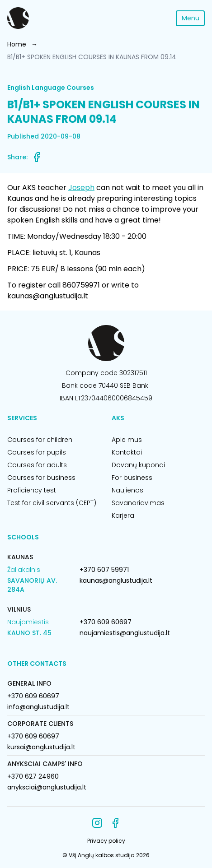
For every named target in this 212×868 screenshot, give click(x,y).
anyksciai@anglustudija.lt (47, 787)
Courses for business (41, 478)
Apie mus (127, 440)
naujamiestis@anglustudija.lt (125, 633)
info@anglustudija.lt (38, 707)
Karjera (123, 515)
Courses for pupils (37, 452)
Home (17, 44)
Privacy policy (106, 841)
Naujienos (127, 490)
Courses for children (40, 440)
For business (132, 478)
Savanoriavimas (138, 503)
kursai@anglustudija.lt (41, 747)
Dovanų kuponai (138, 465)
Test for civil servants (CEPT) (52, 503)
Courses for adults (37, 465)
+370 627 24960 (33, 776)
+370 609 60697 (106, 622)
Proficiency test (32, 490)
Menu (191, 18)
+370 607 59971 (104, 570)
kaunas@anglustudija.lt (116, 580)
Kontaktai (127, 452)
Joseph (81, 188)
